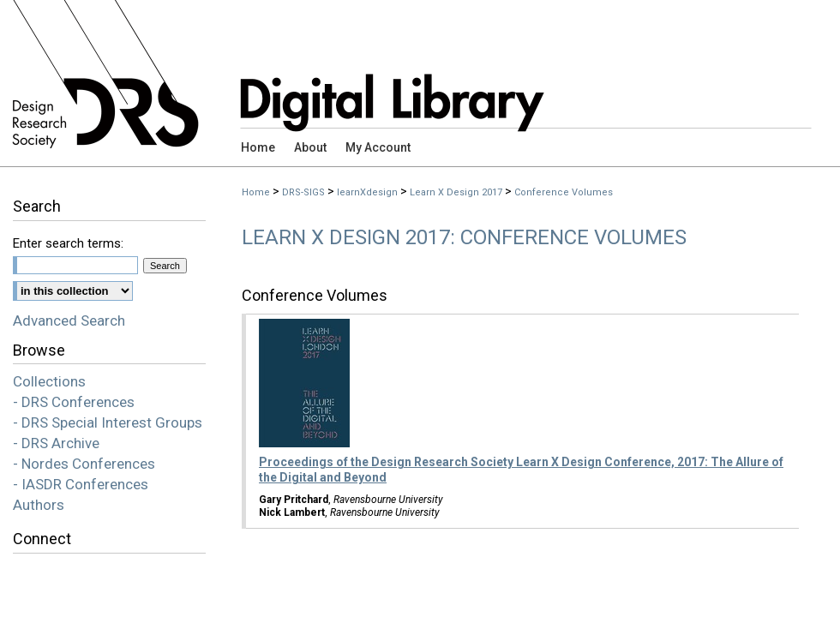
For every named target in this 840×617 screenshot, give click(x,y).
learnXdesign (367, 192)
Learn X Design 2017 (456, 192)
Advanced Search (69, 320)
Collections (49, 381)
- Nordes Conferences (84, 464)
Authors (39, 505)
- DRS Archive (56, 443)
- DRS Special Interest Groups (108, 422)
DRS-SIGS (303, 192)
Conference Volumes (564, 192)
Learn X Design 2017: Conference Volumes (464, 237)
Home (256, 192)
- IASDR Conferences (81, 484)
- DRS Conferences (74, 402)
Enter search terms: (68, 243)
